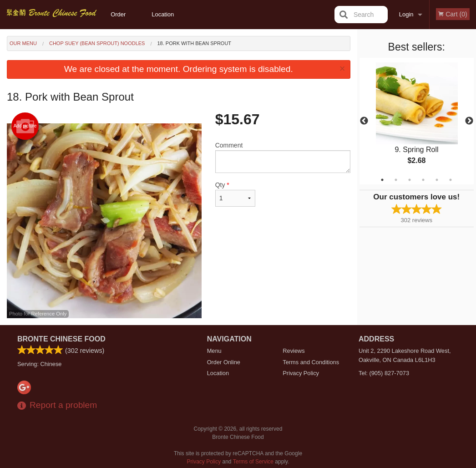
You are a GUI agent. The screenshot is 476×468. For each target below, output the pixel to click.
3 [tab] (410, 180)
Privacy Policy (301, 373)
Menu (214, 351)
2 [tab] (396, 180)
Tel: (384, 373)
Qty (235, 194)
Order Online (119, 20)
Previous (364, 121)
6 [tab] (451, 180)
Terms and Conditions (311, 362)
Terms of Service (253, 462)
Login (406, 14)
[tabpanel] (417, 121)
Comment (283, 157)
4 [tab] (423, 180)
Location (163, 14)
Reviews (294, 351)
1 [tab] (382, 180)
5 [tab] (437, 180)
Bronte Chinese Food (61, 339)
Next (469, 121)
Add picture (25, 126)
